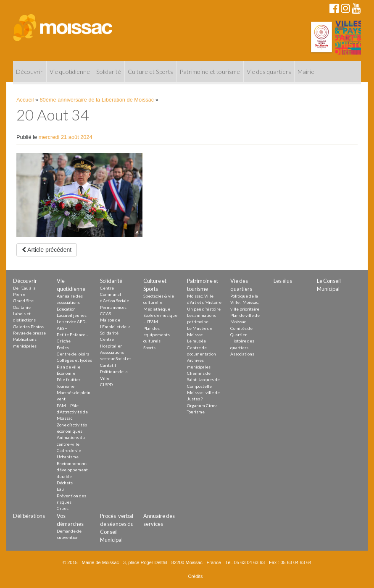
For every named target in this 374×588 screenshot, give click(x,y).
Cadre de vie (69, 450)
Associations (242, 354)
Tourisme (66, 386)
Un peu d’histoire (204, 309)
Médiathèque (157, 309)
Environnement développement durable (72, 470)
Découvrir (29, 72)
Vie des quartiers (269, 72)
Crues (63, 508)
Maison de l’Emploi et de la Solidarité (115, 326)
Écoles (63, 348)
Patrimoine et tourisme (210, 72)
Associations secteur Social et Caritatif (116, 359)
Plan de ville (68, 367)
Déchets (65, 483)
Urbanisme (68, 457)
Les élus (283, 281)
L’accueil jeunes (72, 315)
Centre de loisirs (73, 354)
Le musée (196, 341)
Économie (66, 373)
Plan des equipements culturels (157, 335)
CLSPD (106, 384)
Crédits (196, 576)
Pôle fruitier (68, 379)
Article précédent (47, 250)
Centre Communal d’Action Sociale (115, 294)
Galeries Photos (28, 327)
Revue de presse (29, 333)
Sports (149, 348)
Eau (60, 489)
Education (66, 309)
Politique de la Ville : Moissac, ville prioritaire (245, 302)
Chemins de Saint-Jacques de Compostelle (203, 380)
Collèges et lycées (74, 360)
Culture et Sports (150, 72)
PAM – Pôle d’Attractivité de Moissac (72, 412)
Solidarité (109, 72)
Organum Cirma (202, 405)
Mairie (306, 72)
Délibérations (29, 516)
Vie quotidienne (70, 72)
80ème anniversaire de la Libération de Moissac (97, 100)
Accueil (25, 100)
